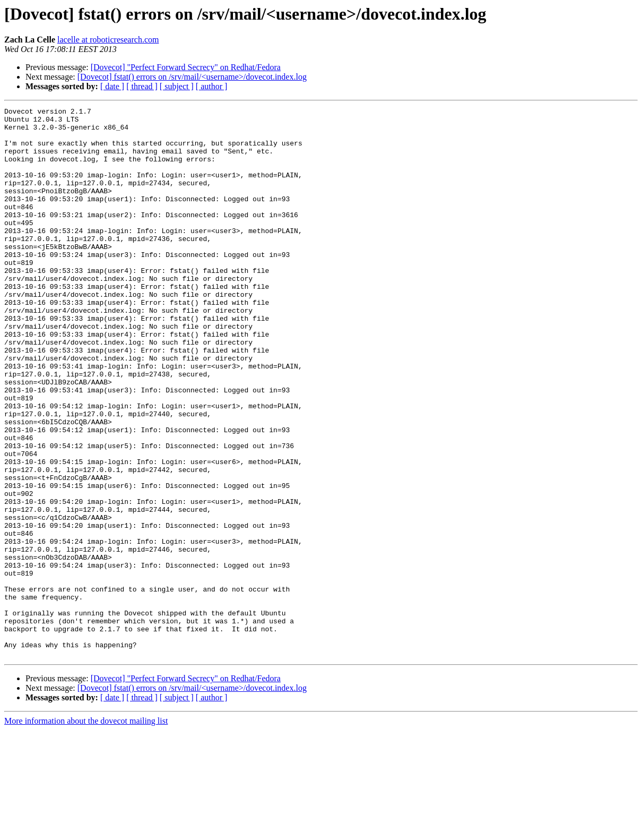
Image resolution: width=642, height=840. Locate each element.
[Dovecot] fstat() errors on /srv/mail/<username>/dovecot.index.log (192, 77)
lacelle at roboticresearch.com (108, 40)
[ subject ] (177, 86)
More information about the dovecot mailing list (86, 831)
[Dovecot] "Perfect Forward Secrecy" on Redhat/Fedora (186, 67)
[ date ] (112, 86)
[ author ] (212, 86)
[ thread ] (142, 86)
